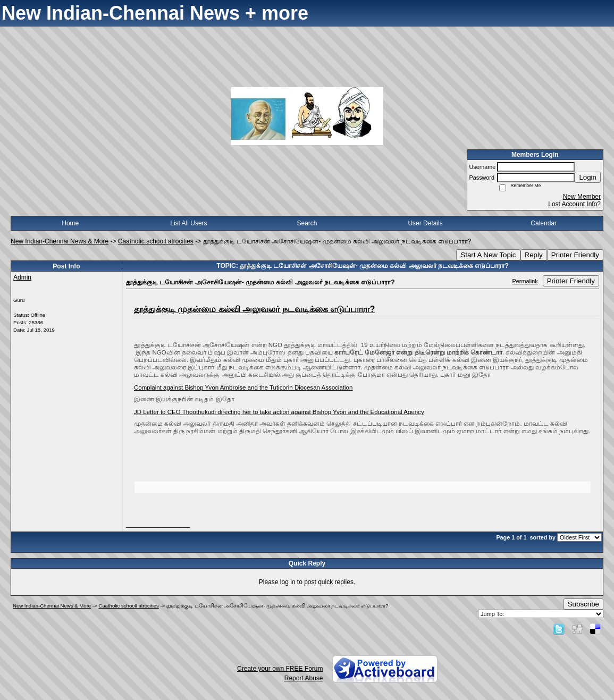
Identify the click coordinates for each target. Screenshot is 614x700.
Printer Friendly (575, 255)
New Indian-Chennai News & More (60, 241)
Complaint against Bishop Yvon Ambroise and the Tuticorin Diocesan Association (243, 387)
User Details (425, 223)
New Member (582, 197)
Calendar (544, 223)
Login (588, 177)
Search (307, 223)
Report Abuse (304, 678)
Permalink (525, 281)
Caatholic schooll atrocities (156, 241)
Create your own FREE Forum (280, 669)
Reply (534, 255)
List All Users (188, 223)
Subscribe (583, 604)
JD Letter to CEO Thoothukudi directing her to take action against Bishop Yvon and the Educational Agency (279, 412)
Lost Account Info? (574, 204)
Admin (22, 277)
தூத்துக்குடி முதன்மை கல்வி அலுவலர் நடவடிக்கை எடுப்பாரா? (254, 309)
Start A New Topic (488, 255)
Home (70, 223)
